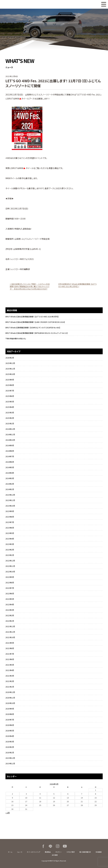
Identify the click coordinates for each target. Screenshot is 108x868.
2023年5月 (10, 533)
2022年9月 (10, 577)
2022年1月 (10, 621)
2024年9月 (10, 445)
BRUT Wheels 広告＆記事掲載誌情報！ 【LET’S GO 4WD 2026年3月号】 (32, 317)
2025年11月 (10, 369)
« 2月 (8, 813)
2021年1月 (10, 687)
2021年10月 (10, 637)
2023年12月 (10, 495)
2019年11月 (10, 763)
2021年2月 (10, 681)
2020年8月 (10, 714)
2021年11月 (10, 632)
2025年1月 (10, 423)
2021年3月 (10, 676)
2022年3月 (10, 610)
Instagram (58, 846)
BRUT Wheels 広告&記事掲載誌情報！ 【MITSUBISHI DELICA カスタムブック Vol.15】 (37, 333)
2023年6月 (10, 528)
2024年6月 (10, 462)
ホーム (10, 852)
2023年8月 (10, 517)
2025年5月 (10, 402)
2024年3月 (10, 478)
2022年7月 (10, 588)
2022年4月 (10, 604)
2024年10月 (10, 440)
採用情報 (99, 852)
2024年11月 (10, 434)
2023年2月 (10, 550)
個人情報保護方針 (85, 852)
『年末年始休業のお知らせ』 (16, 338)
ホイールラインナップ (34, 852)
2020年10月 (10, 703)
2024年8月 (10, 451)
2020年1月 (10, 752)
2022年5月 (10, 599)
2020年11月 (10, 698)
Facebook (43, 846)
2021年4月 (10, 670)
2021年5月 (10, 665)
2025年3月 (10, 412)
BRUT (18, 4)
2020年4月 (10, 736)
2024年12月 (10, 429)
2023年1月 (10, 555)
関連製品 (48, 852)
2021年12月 (10, 626)
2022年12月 (10, 561)
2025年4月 (10, 407)
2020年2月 (10, 747)
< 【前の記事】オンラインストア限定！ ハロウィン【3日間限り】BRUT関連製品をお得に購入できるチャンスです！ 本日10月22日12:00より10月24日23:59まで (30, 286)
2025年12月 (10, 363)
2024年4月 (10, 473)
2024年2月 (10, 484)
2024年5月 (10, 467)
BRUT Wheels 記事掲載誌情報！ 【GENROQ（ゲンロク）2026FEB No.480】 (33, 328)
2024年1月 (10, 489)
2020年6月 (10, 725)
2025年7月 (10, 391)
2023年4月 (10, 539)
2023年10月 (10, 506)
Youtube (65, 846)
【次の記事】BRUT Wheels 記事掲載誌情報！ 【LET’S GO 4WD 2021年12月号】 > (77, 285)
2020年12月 (10, 692)
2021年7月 (10, 654)
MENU (104, 4)
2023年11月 (10, 500)
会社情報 (55, 855)
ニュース (20, 852)
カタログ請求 (71, 852)
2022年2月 (10, 615)
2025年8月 (10, 385)
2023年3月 (10, 544)
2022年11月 (10, 566)
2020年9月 (10, 709)
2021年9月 (10, 643)
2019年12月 (10, 758)
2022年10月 (10, 572)
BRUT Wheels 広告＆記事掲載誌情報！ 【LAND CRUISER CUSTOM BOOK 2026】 (35, 322)
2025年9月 (10, 380)
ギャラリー (59, 852)
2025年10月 (10, 374)
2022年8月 (10, 582)
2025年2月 (10, 418)
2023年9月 (10, 511)
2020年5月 (10, 731)
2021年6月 (10, 659)
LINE (50, 846)
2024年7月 (10, 456)
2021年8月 (10, 648)
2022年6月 (10, 593)
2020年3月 (10, 742)
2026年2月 (10, 358)
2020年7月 (10, 720)
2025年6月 (10, 396)
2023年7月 (10, 522)
